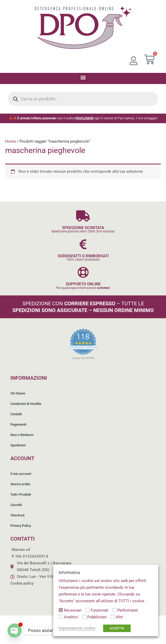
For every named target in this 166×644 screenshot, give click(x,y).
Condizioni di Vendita (26, 404)
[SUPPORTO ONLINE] (83, 272)
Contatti (16, 414)
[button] (83, 77)
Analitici (71, 617)
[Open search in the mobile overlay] (83, 99)
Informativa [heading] (69, 573)
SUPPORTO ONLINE (83, 284)
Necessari (73, 610)
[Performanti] (114, 610)
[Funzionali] (88, 610)
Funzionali (99, 610)
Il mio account (21, 474)
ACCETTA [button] (117, 628)
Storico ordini (20, 484)
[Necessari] (61, 610)
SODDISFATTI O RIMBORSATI (83, 256)
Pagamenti (18, 424)
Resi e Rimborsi (22, 435)
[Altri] (113, 617)
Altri (119, 617)
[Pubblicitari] (84, 617)
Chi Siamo (18, 393)
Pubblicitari (97, 617)
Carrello (16, 505)
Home (11, 141)
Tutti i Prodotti (21, 494)
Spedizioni (18, 445)
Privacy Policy (21, 526)
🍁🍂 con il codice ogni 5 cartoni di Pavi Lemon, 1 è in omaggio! (83, 118)
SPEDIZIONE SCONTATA (83, 228)
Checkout (17, 515)
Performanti (128, 610)
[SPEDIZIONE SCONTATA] (83, 216)
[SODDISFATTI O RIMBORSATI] (83, 244)
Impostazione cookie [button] (77, 628)
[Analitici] (61, 617)
